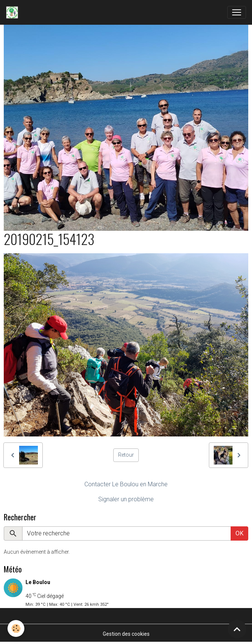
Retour (126, 455)
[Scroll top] (237, 629)
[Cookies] (16, 628)
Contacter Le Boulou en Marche (126, 484)
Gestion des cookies (126, 634)
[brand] (13, 12)
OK (239, 533)
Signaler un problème (126, 499)
